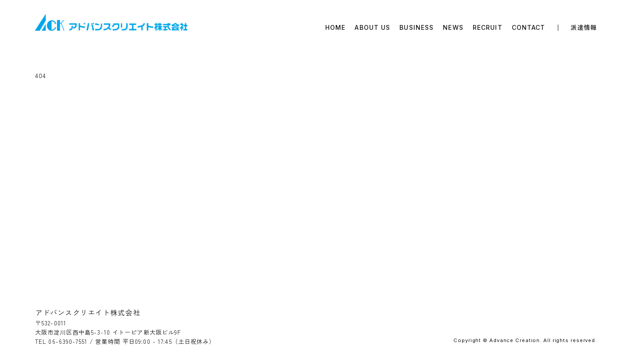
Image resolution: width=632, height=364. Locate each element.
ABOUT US (372, 28)
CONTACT (529, 28)
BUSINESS (417, 28)
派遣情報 (584, 28)
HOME (335, 28)
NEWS (453, 28)
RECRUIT (488, 28)
